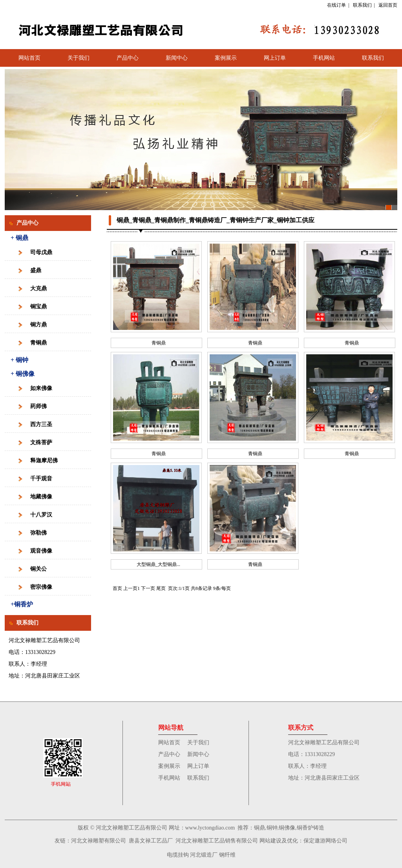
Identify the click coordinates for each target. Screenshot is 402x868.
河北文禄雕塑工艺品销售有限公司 (217, 841)
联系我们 (362, 5)
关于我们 (79, 58)
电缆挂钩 (178, 855)
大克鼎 (38, 288)
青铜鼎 (38, 343)
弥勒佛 (38, 533)
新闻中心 (177, 58)
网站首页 (29, 58)
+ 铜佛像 (23, 374)
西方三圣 (41, 424)
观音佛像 (41, 551)
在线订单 (336, 5)
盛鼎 (36, 270)
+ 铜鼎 (19, 238)
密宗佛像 (41, 587)
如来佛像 (41, 388)
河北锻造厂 (204, 855)
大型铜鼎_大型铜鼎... (158, 564)
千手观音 (41, 479)
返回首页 (388, 5)
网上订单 (275, 58)
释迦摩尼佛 (44, 461)
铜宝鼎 (38, 307)
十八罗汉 (41, 515)
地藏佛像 (41, 497)
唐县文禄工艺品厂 (151, 841)
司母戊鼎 (41, 252)
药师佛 (38, 406)
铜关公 (38, 569)
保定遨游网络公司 (325, 841)
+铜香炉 (22, 604)
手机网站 (324, 58)
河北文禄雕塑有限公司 (99, 841)
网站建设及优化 (279, 841)
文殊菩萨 (41, 442)
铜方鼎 (38, 325)
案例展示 (226, 58)
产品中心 (128, 58)
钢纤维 (227, 855)
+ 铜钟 (19, 360)
